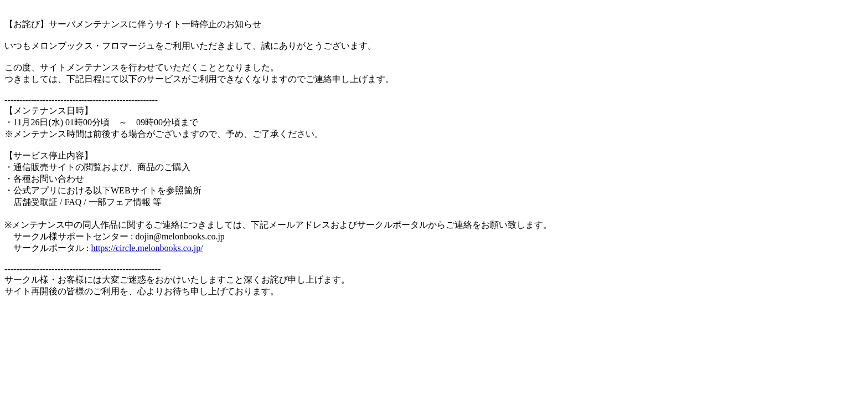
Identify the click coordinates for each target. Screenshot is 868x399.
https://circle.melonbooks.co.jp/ (147, 248)
